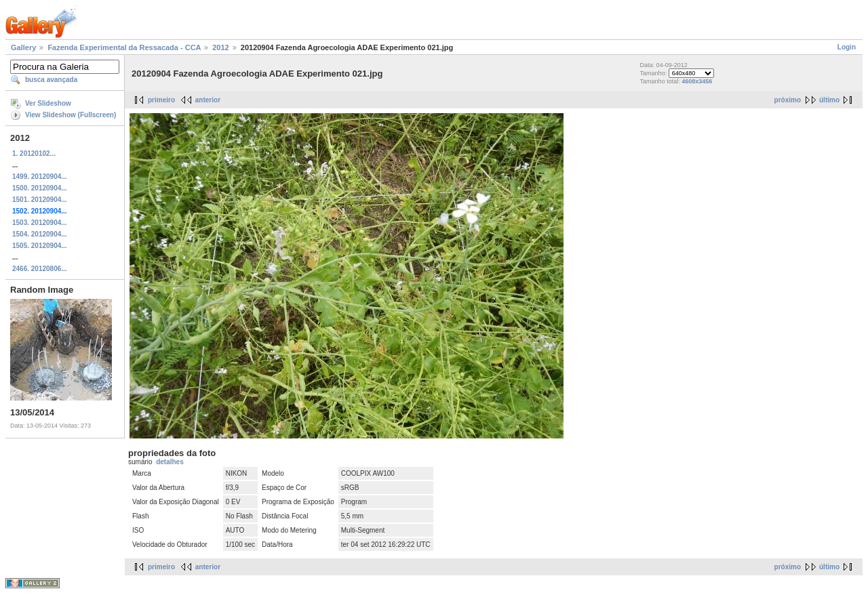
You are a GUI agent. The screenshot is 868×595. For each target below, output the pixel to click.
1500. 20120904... (40, 188)
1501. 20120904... (40, 200)
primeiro (161, 100)
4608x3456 (697, 81)
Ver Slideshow (48, 103)
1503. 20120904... (40, 223)
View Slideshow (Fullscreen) (71, 115)
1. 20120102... (34, 153)
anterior (208, 100)
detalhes (170, 462)
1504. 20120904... (40, 234)
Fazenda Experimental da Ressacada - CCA (124, 47)
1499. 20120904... (40, 177)
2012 (220, 47)
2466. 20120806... (40, 269)
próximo (788, 100)
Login (847, 47)
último (829, 100)
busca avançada (51, 80)
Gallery (23, 47)
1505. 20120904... (40, 246)
